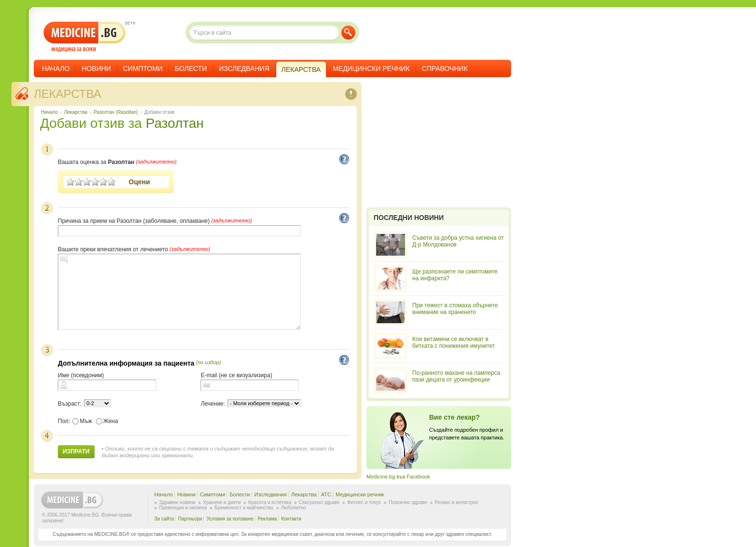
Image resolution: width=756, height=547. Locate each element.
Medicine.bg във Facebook (398, 477)
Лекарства (67, 94)
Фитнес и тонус (364, 502)
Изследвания (244, 68)
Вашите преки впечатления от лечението (113, 249)
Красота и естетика (270, 502)
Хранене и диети (222, 502)
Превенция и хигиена (183, 508)
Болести (191, 68)
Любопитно (294, 508)
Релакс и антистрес (457, 502)
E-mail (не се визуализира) (236, 375)
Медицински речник (371, 68)
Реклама (267, 519)
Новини (96, 68)
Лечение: (213, 404)
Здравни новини (177, 502)
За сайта (164, 519)
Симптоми (143, 68)
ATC (326, 494)
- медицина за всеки (85, 37)
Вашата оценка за (96, 162)
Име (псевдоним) (81, 375)
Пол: (64, 421)
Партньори (190, 519)
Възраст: (70, 404)
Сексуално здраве (319, 502)
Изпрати (76, 451)
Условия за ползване (230, 519)
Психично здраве (408, 502)
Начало (56, 68)
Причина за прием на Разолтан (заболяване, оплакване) (134, 221)
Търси (348, 33)
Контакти (291, 519)
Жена (107, 421)
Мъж (82, 421)
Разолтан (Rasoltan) (116, 112)
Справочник (445, 68)
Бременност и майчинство (244, 508)
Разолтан (175, 123)
